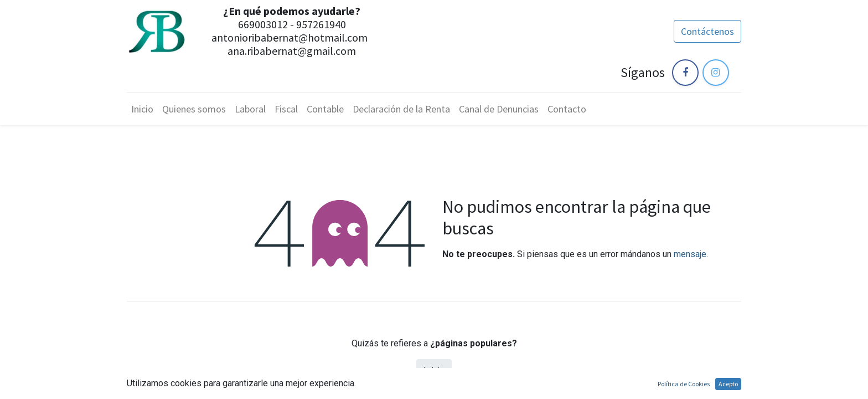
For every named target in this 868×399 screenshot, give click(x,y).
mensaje (690, 254)
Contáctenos (707, 31)
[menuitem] (142, 109)
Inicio (434, 370)
